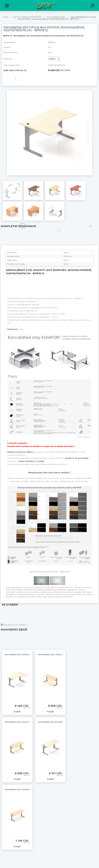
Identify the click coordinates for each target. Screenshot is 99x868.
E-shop (7, 6)
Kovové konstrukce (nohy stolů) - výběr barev (50, 572)
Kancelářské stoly (56, 17)
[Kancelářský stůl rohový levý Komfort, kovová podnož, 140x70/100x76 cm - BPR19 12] (49, 91)
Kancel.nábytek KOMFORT (27, 17)
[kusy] (17, 79)
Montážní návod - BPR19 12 (14, 625)
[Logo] (46, 5)
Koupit (7, 79)
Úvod (5, 17)
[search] (93, 6)
